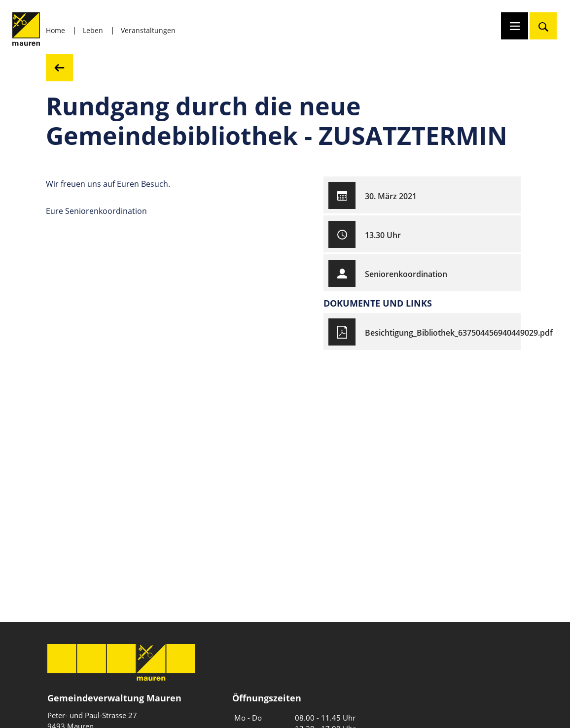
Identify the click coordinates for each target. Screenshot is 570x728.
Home (55, 30)
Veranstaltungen (148, 30)
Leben (93, 30)
